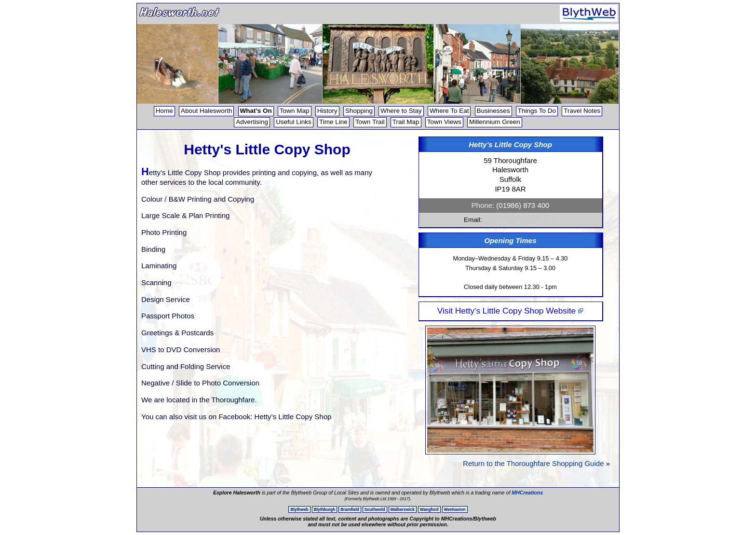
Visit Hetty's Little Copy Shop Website (510, 311)
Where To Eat (449, 111)
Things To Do (537, 111)
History (327, 111)
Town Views (444, 122)
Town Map (295, 111)
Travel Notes (582, 111)
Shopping (359, 111)
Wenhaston (455, 509)
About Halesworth (207, 111)
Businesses (493, 111)
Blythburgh (325, 509)
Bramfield (350, 509)
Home (164, 111)
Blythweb (299, 509)
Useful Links (294, 122)
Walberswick (403, 509)
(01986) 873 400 (523, 205)
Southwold (375, 509)
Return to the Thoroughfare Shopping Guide (533, 463)
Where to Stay (401, 111)
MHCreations (527, 493)
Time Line (333, 122)
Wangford (429, 509)
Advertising (252, 122)
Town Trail (370, 122)
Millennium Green (495, 122)
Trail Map (406, 122)
